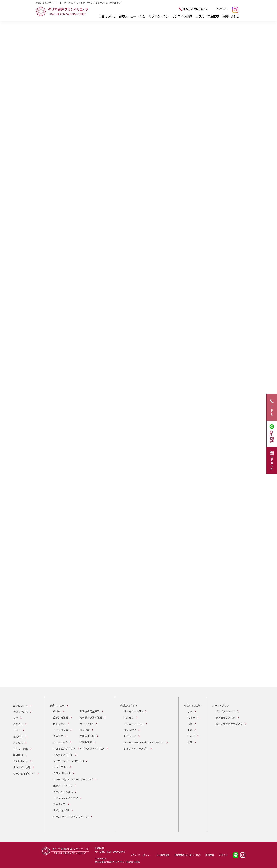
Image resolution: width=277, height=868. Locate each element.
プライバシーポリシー (141, 855)
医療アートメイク (63, 786)
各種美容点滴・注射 (91, 717)
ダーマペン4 (87, 724)
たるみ (191, 717)
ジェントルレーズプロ (136, 748)
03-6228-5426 (195, 9)
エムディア (59, 804)
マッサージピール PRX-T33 (68, 761)
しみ (190, 711)
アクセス (221, 9)
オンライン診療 (182, 16)
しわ (190, 724)
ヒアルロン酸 (61, 730)
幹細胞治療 (86, 742)
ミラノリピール (62, 773)
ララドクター (61, 767)
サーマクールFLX (133, 711)
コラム (200, 16)
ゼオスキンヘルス (63, 792)
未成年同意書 (163, 855)
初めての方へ (20, 712)
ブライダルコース (225, 711)
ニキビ (191, 736)
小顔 (190, 742)
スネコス (58, 736)
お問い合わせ (231, 16)
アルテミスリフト (63, 755)
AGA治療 (85, 730)
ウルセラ (129, 717)
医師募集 (210, 855)
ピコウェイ (130, 736)
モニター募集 (20, 749)
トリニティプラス (134, 724)
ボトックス (59, 724)
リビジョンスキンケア (66, 798)
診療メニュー (128, 16)
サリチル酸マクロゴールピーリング (73, 779)
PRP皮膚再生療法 (90, 711)
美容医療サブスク (225, 717)
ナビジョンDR (61, 810)
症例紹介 (18, 736)
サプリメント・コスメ (92, 748)
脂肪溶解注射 (61, 717)
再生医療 (213, 16)
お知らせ (18, 724)
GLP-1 (57, 711)
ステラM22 (130, 730)
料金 (142, 16)
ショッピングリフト (64, 748)
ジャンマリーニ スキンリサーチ (71, 817)
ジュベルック (61, 742)
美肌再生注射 (87, 736)
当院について (107, 16)
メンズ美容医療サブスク (229, 724)
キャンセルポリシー (24, 774)
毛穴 (190, 730)
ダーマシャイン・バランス (144, 742)
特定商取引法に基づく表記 (187, 855)
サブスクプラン (159, 16)
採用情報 (18, 755)
